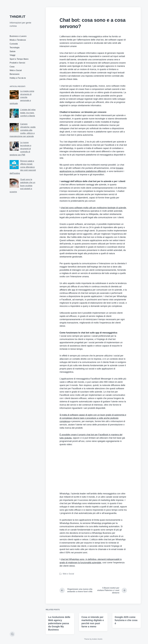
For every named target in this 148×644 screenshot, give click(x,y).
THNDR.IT (18, 17)
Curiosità (14, 44)
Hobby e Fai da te (18, 78)
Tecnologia (15, 48)
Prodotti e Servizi (17, 63)
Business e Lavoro (18, 36)
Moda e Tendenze (18, 40)
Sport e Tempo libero (19, 59)
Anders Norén (97, 639)
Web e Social (16, 70)
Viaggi (12, 55)
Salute (13, 51)
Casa (12, 67)
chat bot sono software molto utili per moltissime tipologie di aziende (93, 208)
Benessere (15, 74)
